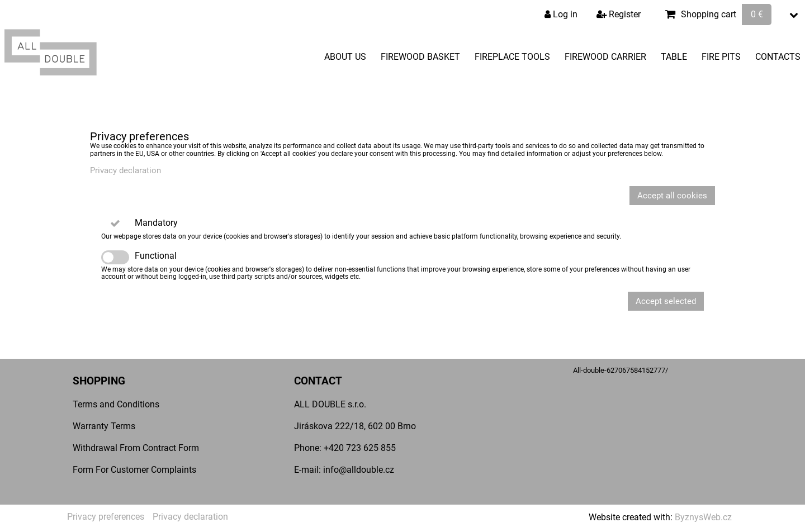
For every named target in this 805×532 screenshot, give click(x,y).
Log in (561, 14)
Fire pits (721, 57)
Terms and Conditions (116, 404)
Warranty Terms (104, 426)
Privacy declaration (126, 170)
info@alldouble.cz (359, 470)
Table (674, 57)
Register (619, 14)
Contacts (778, 57)
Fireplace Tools (512, 57)
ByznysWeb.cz (703, 517)
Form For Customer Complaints (134, 470)
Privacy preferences (106, 517)
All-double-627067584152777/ (621, 370)
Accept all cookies (672, 196)
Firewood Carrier (605, 57)
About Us (345, 57)
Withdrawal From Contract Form (136, 448)
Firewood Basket (420, 57)
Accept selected (666, 301)
